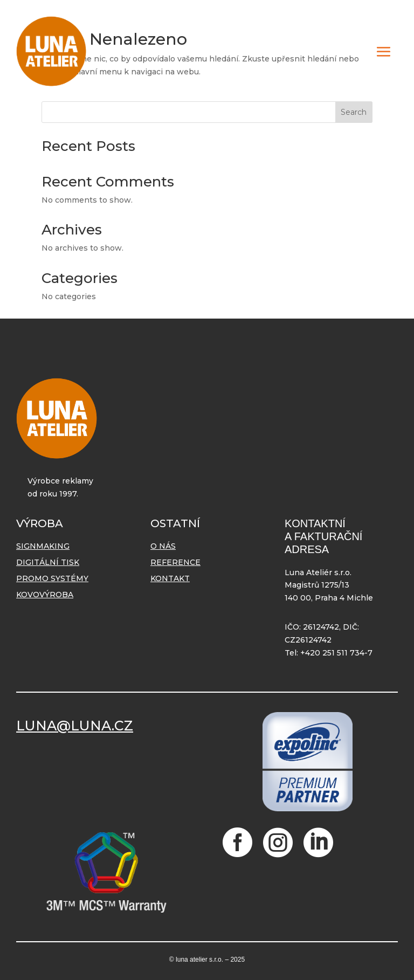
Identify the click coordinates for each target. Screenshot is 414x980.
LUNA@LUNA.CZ (75, 726)
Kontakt (170, 579)
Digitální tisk (48, 563)
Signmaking (43, 547)
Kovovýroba (45, 595)
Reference (175, 563)
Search (354, 112)
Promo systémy (52, 579)
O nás (163, 547)
